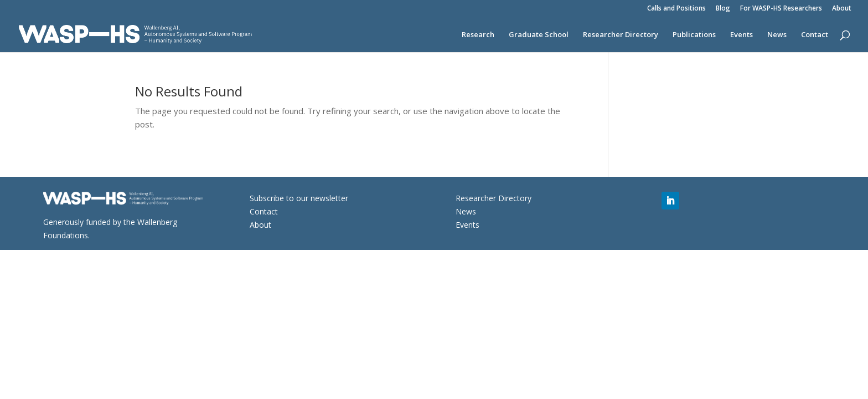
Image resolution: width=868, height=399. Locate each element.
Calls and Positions (676, 9)
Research (478, 35)
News (777, 35)
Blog (723, 9)
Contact (815, 35)
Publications (694, 35)
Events (742, 35)
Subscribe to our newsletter (299, 198)
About (842, 9)
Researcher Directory (621, 35)
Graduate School (539, 35)
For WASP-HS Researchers (781, 9)
